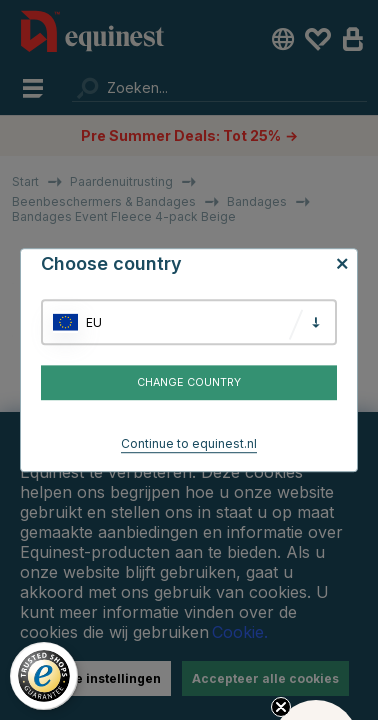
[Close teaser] (281, 707)
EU (94, 322)
